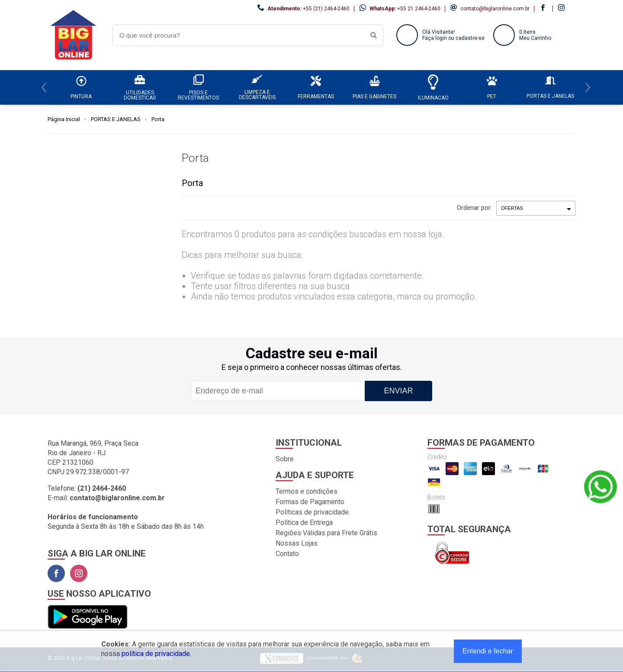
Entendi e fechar (488, 651)
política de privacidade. (156, 654)
